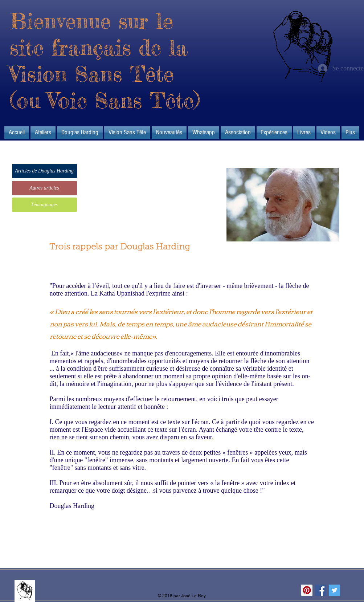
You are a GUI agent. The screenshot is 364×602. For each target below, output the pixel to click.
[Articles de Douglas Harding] (44, 171)
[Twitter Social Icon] (334, 590)
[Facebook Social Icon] (321, 590)
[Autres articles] (44, 188)
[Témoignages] (44, 205)
